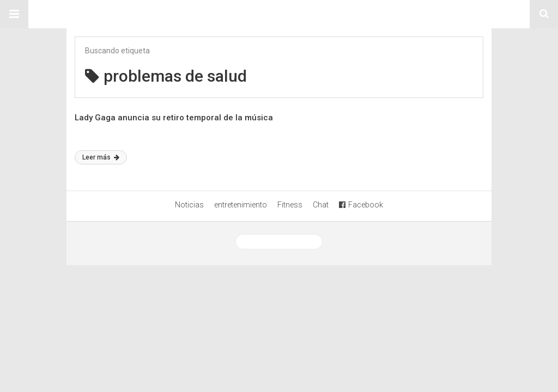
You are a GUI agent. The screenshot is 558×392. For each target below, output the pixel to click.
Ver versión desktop (279, 242)
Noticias (189, 205)
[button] (14, 14)
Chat (321, 205)
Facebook (361, 205)
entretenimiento (241, 205)
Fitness (290, 205)
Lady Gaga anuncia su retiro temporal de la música (174, 118)
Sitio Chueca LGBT (279, 14)
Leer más (101, 157)
